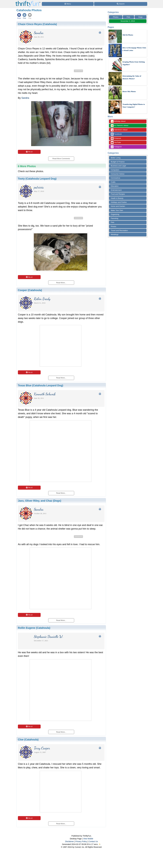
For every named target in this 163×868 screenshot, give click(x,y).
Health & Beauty (117, 198)
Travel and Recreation (119, 230)
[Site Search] (121, 4)
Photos (116, 17)
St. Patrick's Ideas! (120, 126)
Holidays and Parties (119, 202)
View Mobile (88, 839)
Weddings (115, 234)
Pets (128, 17)
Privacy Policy (81, 841)
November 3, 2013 (128, 21)
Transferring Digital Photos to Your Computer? (134, 106)
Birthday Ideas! (118, 121)
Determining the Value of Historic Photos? (132, 77)
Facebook (116, 134)
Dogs (140, 17)
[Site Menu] (68, 4)
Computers (115, 170)
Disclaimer (70, 841)
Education (115, 186)
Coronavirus (115, 178)
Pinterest (116, 138)
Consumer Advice (118, 174)
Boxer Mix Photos (129, 91)
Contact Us (93, 841)
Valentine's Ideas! (119, 130)
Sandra (25, 98)
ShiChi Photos (128, 35)
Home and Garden (118, 206)
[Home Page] (28, 2)
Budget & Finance (118, 162)
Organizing (115, 214)
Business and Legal (118, 166)
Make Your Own (117, 210)
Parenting (115, 218)
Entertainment (116, 190)
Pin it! (29, 152)
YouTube (116, 143)
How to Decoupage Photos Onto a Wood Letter (134, 49)
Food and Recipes (118, 194)
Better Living (116, 158)
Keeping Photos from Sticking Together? (134, 63)
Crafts (113, 182)
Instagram (116, 147)
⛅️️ (100, 844)
